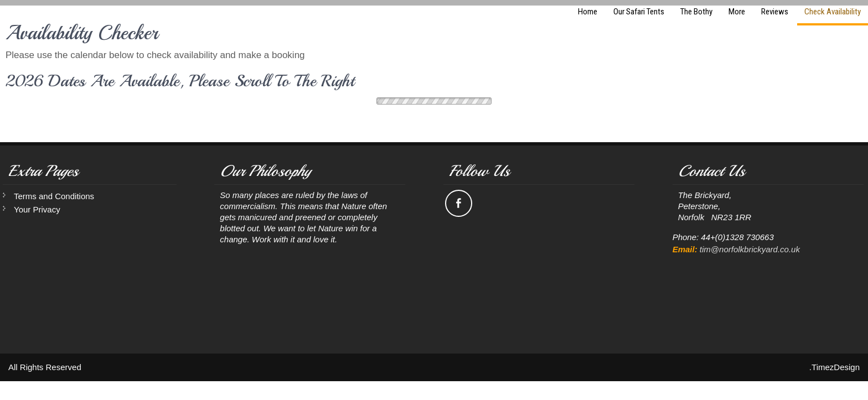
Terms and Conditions (54, 196)
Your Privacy (37, 209)
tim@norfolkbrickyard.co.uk (750, 249)
